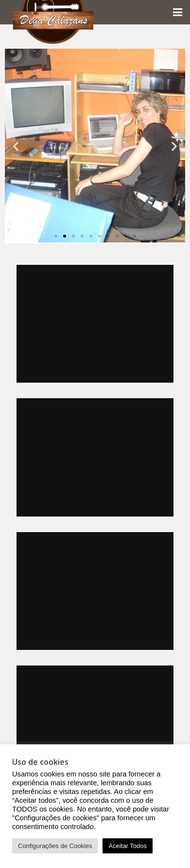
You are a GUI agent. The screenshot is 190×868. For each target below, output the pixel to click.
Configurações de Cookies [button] (55, 846)
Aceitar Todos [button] (128, 846)
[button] (16, 146)
